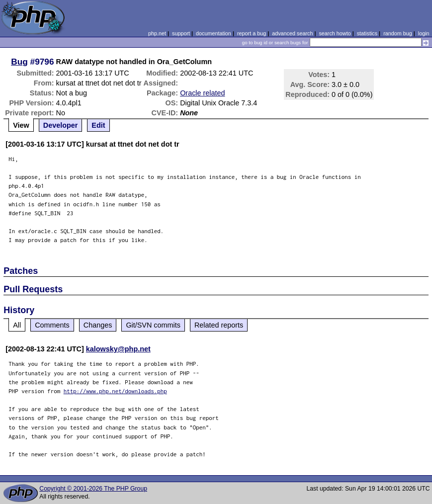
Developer (61, 125)
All (17, 325)
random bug (398, 33)
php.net (157, 33)
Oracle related (202, 93)
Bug (19, 62)
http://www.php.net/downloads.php (115, 391)
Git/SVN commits (153, 325)
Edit (98, 125)
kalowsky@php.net (118, 349)
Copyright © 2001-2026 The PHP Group (93, 489)
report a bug (252, 33)
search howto (335, 33)
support (181, 33)
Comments (52, 325)
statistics (367, 33)
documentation (214, 33)
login (424, 33)
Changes (98, 325)
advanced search (292, 33)
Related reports (219, 325)
